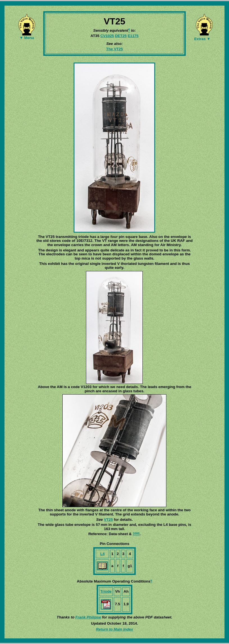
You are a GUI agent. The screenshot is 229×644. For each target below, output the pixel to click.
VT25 (108, 520)
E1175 (133, 36)
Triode (106, 591)
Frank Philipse (88, 617)
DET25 (121, 36)
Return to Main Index (115, 629)
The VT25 (114, 49)
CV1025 (107, 36)
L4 (103, 554)
